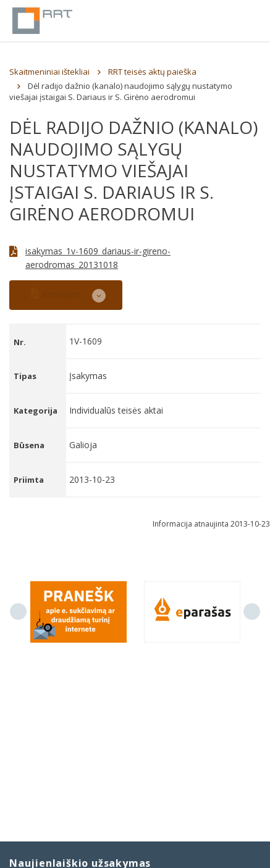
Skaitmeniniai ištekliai (49, 72)
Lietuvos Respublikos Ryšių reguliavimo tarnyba (42, 21)
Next (252, 611)
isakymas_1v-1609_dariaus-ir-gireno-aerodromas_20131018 (98, 258)
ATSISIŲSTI (57, 294)
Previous (18, 611)
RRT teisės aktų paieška (152, 72)
